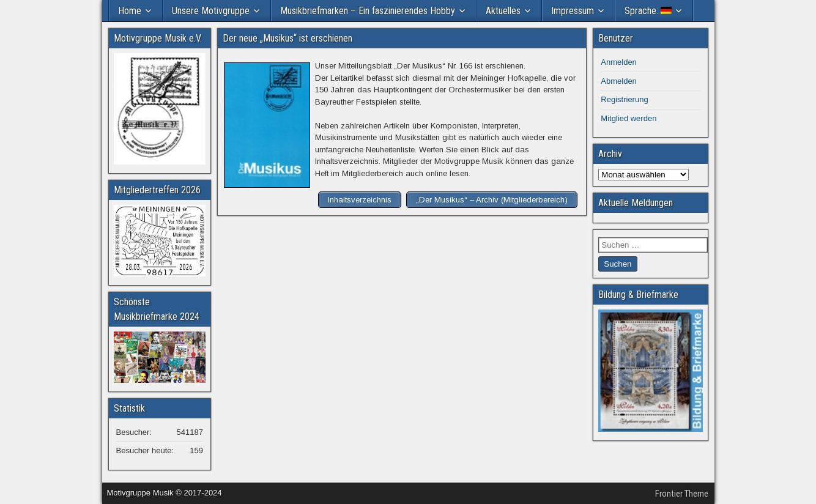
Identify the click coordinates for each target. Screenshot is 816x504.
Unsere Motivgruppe (211, 11)
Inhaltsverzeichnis (360, 200)
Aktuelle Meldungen (636, 203)
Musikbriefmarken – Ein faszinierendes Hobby (368, 11)
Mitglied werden (629, 118)
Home (130, 11)
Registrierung (624, 99)
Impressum (573, 11)
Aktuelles (503, 11)
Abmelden (619, 81)
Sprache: (648, 11)
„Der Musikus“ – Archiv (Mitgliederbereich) (492, 200)
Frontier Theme (682, 494)
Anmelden (619, 62)
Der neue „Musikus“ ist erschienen (287, 38)
